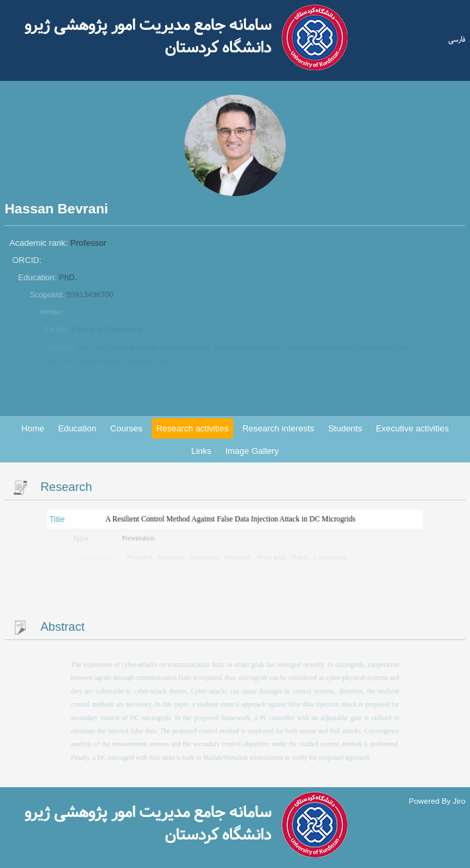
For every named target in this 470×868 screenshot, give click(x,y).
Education (78, 428)
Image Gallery (252, 451)
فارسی (457, 40)
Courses (126, 428)
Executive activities (412, 428)
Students (345, 428)
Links (201, 451)
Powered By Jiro (437, 800)
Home (33, 428)
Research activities (193, 428)
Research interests (278, 428)
